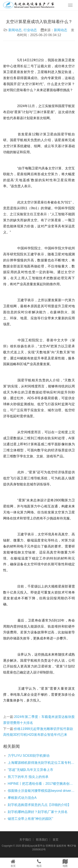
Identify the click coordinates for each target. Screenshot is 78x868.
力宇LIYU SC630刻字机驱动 (29, 756)
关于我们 (25, 840)
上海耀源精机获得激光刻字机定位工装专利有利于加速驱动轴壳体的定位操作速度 (41, 763)
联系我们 (42, 840)
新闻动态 (15, 30)
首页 (56, 840)
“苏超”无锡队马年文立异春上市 (30, 770)
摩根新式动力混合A (22, 798)
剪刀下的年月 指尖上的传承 (28, 777)
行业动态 (30, 30)
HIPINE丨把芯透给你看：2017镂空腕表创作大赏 (41, 784)
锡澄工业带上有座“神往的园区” (30, 819)
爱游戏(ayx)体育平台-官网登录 (39, 846)
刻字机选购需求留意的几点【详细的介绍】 (39, 805)
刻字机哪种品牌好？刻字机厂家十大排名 (38, 812)
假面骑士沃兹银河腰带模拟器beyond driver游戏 (41, 791)
